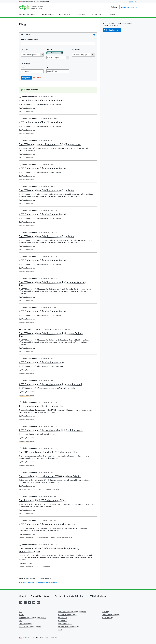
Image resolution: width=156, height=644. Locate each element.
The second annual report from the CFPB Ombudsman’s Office (50, 476)
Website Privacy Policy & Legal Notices (33, 617)
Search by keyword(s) (30, 40)
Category (24, 49)
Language (76, 49)
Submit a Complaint (129, 7)
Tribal (60, 630)
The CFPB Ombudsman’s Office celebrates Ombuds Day (47, 190)
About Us (23, 596)
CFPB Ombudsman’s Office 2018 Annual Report (42, 311)
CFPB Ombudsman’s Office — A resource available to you (47, 524)
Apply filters (26, 78)
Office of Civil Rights (65, 623)
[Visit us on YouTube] (34, 602)
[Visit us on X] (25, 602)
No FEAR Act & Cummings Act (68, 627)
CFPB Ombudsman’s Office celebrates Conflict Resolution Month (51, 430)
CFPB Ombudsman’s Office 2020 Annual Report (42, 214)
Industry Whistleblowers (75, 596)
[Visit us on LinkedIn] (30, 602)
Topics (49, 49)
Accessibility (63, 620)
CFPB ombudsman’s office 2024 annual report (42, 100)
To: (48, 67)
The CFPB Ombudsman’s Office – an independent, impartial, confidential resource (49, 550)
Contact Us (36, 596)
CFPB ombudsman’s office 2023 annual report (42, 122)
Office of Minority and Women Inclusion (72, 611)
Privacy (22, 614)
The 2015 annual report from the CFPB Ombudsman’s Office (49, 452)
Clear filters (37, 78)
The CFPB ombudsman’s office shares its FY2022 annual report (50, 144)
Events (58, 596)
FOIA (21, 611)
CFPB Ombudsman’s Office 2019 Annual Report (42, 260)
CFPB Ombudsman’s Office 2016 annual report (42, 406)
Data (21, 620)
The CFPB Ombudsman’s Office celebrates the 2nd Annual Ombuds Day (52, 284)
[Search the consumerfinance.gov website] (115, 7)
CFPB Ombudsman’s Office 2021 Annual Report (42, 168)
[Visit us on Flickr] (38, 602)
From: (23, 67)
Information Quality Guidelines (30, 627)
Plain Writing (63, 617)
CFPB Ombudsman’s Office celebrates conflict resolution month (51, 384)
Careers (48, 596)
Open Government (26, 623)
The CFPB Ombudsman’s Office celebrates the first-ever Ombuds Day (51, 335)
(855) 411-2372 (133, 2)
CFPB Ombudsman (98, 596)
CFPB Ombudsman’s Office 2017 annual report (42, 362)
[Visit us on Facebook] (21, 602)
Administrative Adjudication (68, 614)
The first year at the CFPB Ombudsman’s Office (42, 500)
